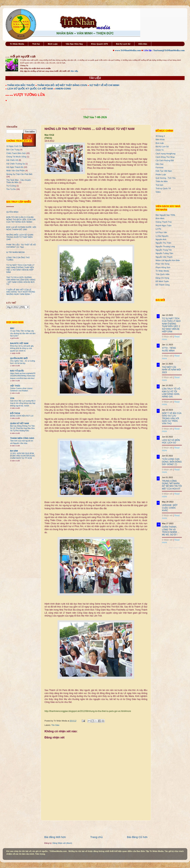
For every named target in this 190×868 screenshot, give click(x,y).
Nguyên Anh (161, 239)
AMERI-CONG (63, 89)
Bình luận (160, 143)
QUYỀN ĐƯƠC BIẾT (19, 358)
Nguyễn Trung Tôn (164, 250)
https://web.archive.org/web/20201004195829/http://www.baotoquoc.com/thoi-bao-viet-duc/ (23, 376)
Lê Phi (158, 229)
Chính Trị (160, 150)
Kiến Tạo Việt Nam (164, 171)
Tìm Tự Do (11, 189)
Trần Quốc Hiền (163, 274)
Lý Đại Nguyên (162, 236)
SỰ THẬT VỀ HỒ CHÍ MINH (104, 85)
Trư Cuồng (11, 186)
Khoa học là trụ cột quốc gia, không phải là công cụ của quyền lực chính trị (22, 348)
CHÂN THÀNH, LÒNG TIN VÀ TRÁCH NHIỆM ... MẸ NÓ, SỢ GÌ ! (171, 531)
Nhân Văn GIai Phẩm (16, 171)
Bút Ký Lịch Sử (123, 44)
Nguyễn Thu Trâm (163, 243)
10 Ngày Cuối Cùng (15, 146)
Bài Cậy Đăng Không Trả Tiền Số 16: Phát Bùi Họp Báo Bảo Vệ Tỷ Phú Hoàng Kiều (23, 428)
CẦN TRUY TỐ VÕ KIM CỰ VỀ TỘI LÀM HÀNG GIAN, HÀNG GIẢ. (171, 393)
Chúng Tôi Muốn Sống (16, 157)
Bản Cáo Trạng (13, 150)
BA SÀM (14, 451)
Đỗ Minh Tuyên (162, 281)
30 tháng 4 (160, 136)
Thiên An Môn (162, 181)
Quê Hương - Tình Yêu (166, 178)
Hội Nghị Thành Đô (15, 167)
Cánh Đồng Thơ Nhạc (165, 157)
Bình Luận (53, 44)
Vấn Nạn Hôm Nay (74, 44)
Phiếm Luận (161, 175)
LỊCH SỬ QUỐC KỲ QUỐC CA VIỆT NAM (30, 89)
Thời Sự (36, 44)
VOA (12, 398)
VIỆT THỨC (15, 386)
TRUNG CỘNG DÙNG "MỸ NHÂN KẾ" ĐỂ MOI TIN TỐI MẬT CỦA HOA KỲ (172, 485)
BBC (12, 328)
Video (158, 192)
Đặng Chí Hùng (162, 278)
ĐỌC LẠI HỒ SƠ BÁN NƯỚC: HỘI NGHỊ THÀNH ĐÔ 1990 (21, 228)
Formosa (160, 167)
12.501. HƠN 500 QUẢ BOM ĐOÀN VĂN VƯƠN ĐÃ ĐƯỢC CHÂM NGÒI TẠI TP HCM (23, 456)
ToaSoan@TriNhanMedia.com (169, 50)
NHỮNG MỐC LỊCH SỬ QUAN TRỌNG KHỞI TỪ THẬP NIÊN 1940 (20, 237)
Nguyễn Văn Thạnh (164, 257)
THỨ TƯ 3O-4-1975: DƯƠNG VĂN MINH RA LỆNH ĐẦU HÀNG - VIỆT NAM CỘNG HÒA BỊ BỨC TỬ (21, 281)
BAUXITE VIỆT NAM (19, 343)
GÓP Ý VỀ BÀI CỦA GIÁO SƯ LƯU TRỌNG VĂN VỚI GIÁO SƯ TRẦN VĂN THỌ (172, 418)
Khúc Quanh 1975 (99, 44)
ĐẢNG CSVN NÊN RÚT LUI (22, 416)
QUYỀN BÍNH (12, 212)
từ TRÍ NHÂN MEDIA (15, 252)
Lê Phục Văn (161, 232)
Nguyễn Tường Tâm (164, 253)
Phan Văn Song (162, 264)
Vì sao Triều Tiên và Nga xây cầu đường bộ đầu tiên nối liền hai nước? (23, 333)
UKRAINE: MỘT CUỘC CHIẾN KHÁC (170, 508)
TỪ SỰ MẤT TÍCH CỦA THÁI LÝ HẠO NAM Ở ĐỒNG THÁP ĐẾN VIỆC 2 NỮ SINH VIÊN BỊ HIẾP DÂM (20, 269)
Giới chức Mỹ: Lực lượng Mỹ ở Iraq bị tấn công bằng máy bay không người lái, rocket (23, 403)
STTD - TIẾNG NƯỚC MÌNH (169, 349)
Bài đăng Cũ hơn (137, 837)
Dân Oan (160, 164)
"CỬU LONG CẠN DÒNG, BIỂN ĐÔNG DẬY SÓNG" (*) (172, 462)
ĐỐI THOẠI (15, 413)
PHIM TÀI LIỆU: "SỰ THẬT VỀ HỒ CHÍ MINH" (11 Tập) (21, 246)
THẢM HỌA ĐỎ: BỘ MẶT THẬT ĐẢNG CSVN (62, 85)
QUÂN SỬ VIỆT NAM (19, 423)
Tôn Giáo (55, 725)
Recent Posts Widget (176, 548)
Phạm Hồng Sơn (163, 267)
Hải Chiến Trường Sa (16, 164)
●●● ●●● (9, 95)
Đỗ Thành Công (163, 285)
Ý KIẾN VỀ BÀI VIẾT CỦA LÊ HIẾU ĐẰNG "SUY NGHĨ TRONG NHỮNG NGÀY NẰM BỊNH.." (21, 292)
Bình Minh (160, 218)
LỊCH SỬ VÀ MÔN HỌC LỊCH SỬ (171, 441)
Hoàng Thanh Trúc (164, 222)
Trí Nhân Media (17, 44)
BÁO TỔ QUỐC (17, 371)
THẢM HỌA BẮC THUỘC (21, 85)
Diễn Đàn (143, 44)
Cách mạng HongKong (165, 154)
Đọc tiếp (74, 71)
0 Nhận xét (167, 337)
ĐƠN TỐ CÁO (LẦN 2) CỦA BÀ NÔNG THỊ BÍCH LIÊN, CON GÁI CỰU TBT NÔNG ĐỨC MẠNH (21, 220)
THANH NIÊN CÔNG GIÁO (22, 438)
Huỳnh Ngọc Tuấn (163, 225)
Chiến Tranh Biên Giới (16, 153)
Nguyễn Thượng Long (165, 246)
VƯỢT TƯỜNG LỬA (29, 95)
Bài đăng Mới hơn (55, 837)
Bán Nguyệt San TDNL (166, 215)
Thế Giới (159, 185)
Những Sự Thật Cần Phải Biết (19, 174)
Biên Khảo (160, 139)
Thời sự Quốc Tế (163, 188)
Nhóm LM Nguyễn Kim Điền (168, 260)
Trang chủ (96, 837)
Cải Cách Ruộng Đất (165, 160)
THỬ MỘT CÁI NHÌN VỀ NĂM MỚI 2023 (171, 370)
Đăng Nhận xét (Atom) (62, 843)
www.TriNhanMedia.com (128, 50)
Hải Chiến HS (12, 160)
